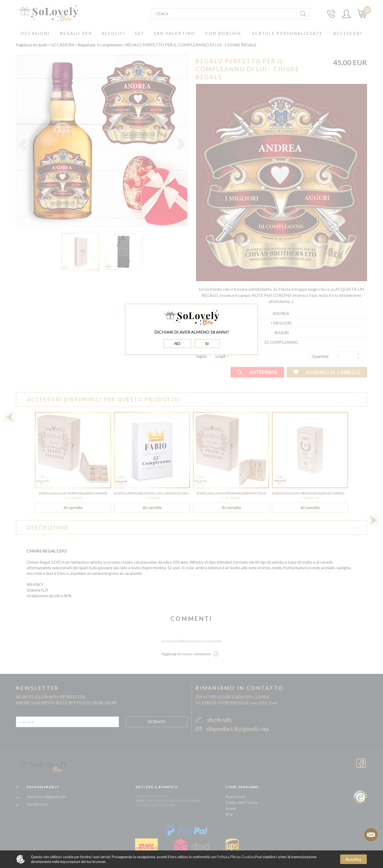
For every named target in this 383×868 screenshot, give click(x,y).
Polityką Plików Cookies (236, 857)
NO (177, 343)
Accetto (353, 859)
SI (207, 343)
